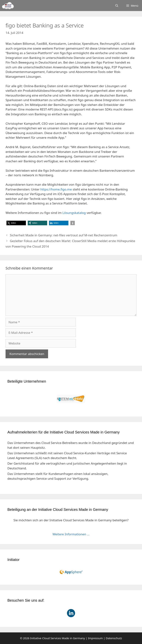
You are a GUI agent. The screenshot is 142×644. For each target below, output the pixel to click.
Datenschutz (114, 638)
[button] (16, 223)
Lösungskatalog (74, 213)
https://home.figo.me (56, 189)
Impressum (95, 638)
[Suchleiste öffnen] (117, 6)
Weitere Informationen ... (71, 534)
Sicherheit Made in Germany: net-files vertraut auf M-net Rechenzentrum (64, 235)
